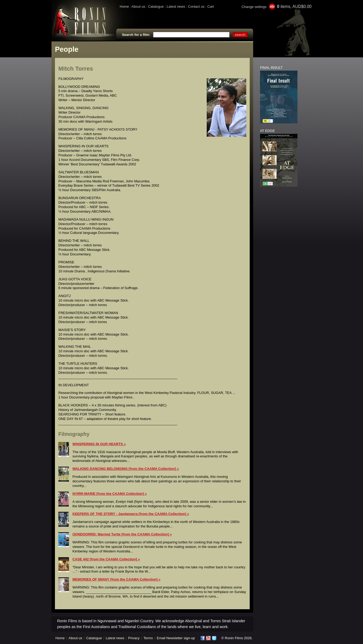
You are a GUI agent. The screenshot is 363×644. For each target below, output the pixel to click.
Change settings (254, 7)
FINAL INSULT (271, 68)
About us (138, 7)
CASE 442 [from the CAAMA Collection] (105, 559)
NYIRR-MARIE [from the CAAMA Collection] (108, 494)
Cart (211, 7)
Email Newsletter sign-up (176, 638)
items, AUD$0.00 (294, 7)
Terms (148, 638)
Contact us (196, 7)
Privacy (134, 638)
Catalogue (156, 7)
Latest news (176, 7)
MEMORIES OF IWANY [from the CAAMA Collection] (115, 579)
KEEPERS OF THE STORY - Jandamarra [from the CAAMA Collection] (129, 514)
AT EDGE (267, 131)
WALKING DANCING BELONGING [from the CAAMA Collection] (124, 469)
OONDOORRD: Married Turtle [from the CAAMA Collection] (121, 534)
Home (124, 7)
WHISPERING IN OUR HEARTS (98, 444)
